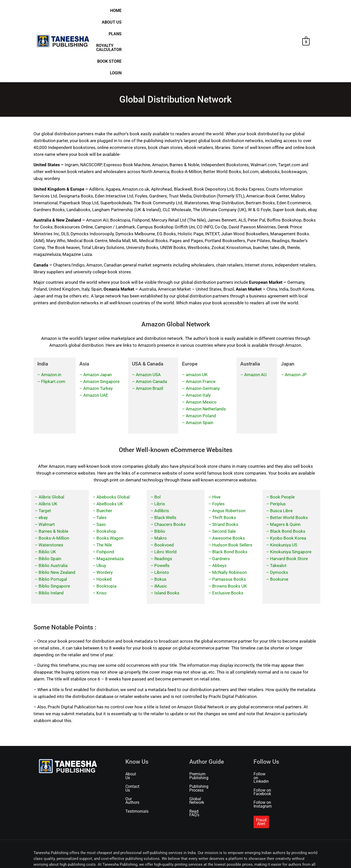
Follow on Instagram (272, 732)
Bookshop (106, 472)
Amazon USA (148, 315)
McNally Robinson (229, 513)
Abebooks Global (113, 437)
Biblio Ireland (51, 533)
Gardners (221, 499)
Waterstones (51, 485)
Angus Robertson (229, 451)
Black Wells (165, 458)
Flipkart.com (53, 322)
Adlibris (162, 451)
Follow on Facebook (272, 723)
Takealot (278, 506)
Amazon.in (51, 315)
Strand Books (225, 465)
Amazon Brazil (149, 329)
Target (45, 451)
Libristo (162, 513)
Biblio (160, 472)
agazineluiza (112, 499)
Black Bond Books (230, 492)
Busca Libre (281, 451)
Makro (161, 478)
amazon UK (197, 315)
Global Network (203, 732)
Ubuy (101, 506)
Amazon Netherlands (206, 349)
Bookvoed (164, 485)
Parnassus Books (229, 520)
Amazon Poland (201, 356)
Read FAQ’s (199, 741)
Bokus (160, 520)
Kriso (102, 533)
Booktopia (106, 526)
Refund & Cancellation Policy (173, 857)
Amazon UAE (96, 336)
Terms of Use (78, 857)
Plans (199, 12)
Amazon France (201, 322)
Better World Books (289, 458)
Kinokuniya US (284, 485)
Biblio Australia (53, 506)
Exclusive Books (228, 533)
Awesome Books (229, 478)
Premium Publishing (207, 715)
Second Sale (224, 472)
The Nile (104, 485)
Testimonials (137, 741)
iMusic (161, 526)
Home (160, 12)
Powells (162, 506)
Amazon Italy (198, 336)
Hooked (104, 520)
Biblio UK (47, 492)
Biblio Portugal (53, 520)
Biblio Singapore (54, 526)
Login (290, 12)
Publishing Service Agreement (261, 857)
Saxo (101, 465)
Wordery (105, 513)
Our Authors (136, 732)
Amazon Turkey (98, 329)
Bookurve (279, 520)
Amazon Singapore (101, 322)
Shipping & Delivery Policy (132, 857)
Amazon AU (255, 315)
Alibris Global (51, 437)
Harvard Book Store (289, 499)
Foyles (218, 444)
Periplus (278, 444)
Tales (102, 458)
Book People (282, 437)
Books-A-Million (54, 478)
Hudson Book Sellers (232, 485)
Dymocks (279, 513)
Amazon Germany (203, 329)
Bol (157, 437)
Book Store (268, 12)
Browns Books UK (230, 526)
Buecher (104, 451)
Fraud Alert (266, 746)
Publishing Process (206, 723)
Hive (216, 437)
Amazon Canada (151, 322)
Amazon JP (296, 315)
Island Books (167, 533)
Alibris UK (48, 444)
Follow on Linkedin (270, 715)
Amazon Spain (199, 363)
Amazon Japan (97, 315)
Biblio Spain (50, 499)
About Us (179, 12)
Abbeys (219, 506)
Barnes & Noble (53, 472)
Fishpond (105, 492)
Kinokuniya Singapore (291, 492)
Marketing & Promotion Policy (217, 857)
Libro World (165, 492)
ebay (43, 458)
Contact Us (135, 723)
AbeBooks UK (110, 444)
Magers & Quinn (285, 465)
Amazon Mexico (201, 343)
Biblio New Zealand (57, 513)
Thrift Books (224, 458)
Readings (163, 499)
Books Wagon (110, 478)
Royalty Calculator (230, 12)
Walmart (47, 465)
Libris (160, 444)
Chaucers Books (170, 465)
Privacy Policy (101, 857)
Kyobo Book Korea (288, 478)
